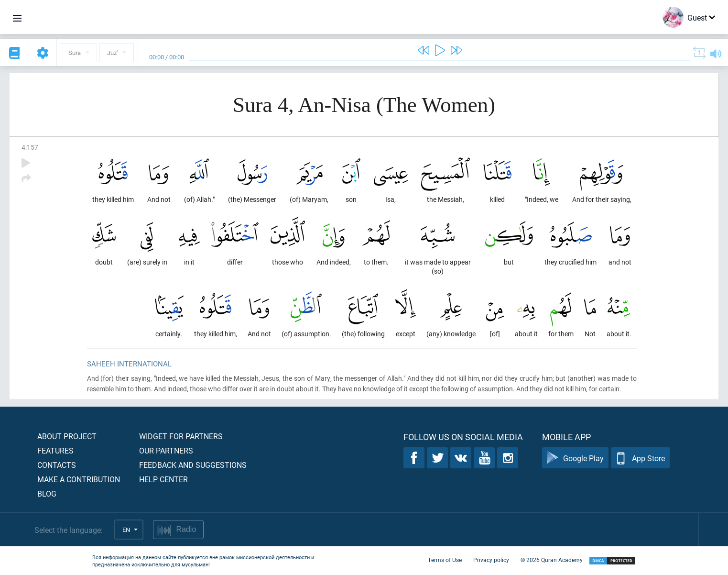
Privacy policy (491, 560)
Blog (47, 493)
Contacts (57, 465)
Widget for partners (181, 436)
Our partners (166, 450)
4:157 (30, 147)
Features (55, 450)
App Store (640, 458)
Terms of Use (445, 560)
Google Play (575, 458)
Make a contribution (79, 479)
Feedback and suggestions (193, 465)
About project (67, 436)
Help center (163, 479)
